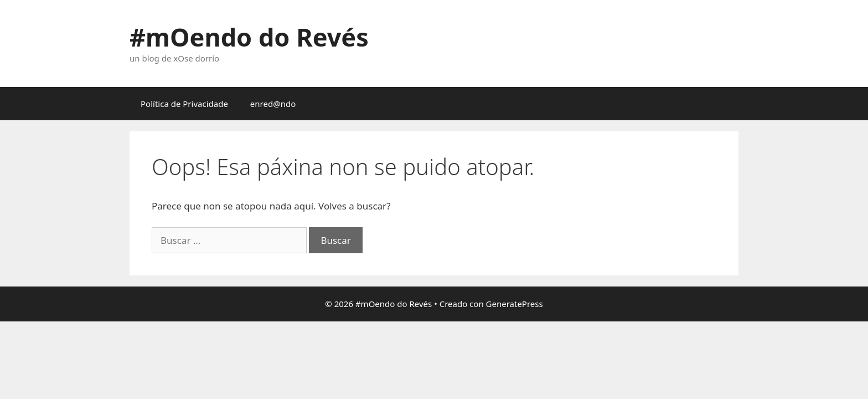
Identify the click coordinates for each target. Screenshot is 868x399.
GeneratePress (515, 304)
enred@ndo (273, 104)
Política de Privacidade (184, 104)
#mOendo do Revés (249, 37)
